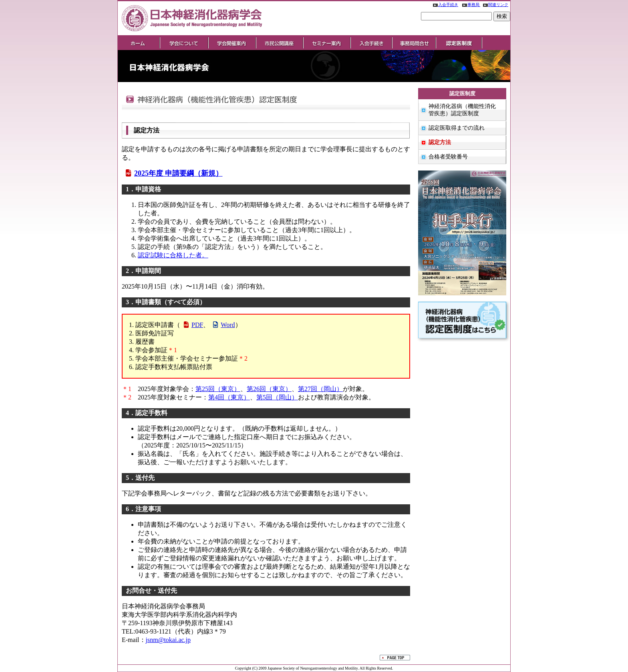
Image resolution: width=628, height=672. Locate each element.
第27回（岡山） (320, 389)
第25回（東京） (218, 389)
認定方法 (440, 142)
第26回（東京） (269, 389)
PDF (193, 325)
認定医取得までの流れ (457, 128)
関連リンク (494, 5)
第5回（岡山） (277, 397)
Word (223, 325)
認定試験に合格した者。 (173, 255)
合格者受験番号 (448, 157)
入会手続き (444, 5)
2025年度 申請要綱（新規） (173, 173)
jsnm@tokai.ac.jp (168, 640)
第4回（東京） (229, 397)
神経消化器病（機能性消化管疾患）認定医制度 (462, 110)
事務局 (470, 5)
